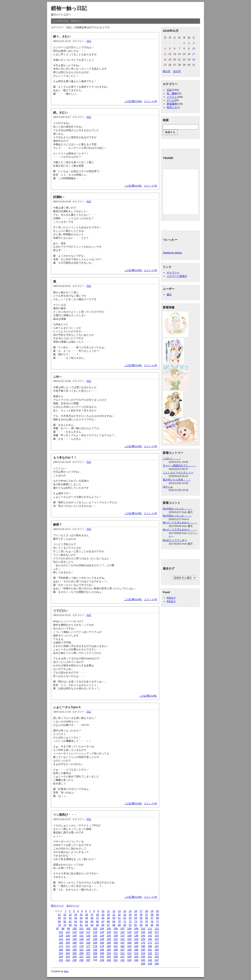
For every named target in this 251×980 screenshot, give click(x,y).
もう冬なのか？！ (65, 457)
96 (157, 925)
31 (114, 915)
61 (70, 921)
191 (81, 950)
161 (81, 943)
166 (116, 943)
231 (150, 957)
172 (157, 943)
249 (150, 964)
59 (59, 921)
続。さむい (60, 112)
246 (150, 960)
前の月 (167, 71)
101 (81, 929)
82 (81, 925)
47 (97, 918)
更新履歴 (172, 104)
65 (92, 921)
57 (152, 918)
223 (95, 957)
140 (143, 936)
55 (141, 918)
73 (136, 921)
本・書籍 (172, 93)
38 (152, 915)
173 (61, 946)
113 (61, 932)
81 (76, 925)
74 (141, 921)
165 (109, 943)
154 (136, 939)
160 (75, 943)
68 (108, 921)
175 (75, 946)
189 (68, 950)
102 (88, 929)
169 (136, 943)
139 (136, 936)
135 (109, 936)
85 (97, 925)
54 (136, 918)
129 (68, 936)
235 (75, 960)
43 (76, 918)
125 (143, 932)
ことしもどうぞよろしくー (178, 473)
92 (136, 925)
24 (76, 915)
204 (68, 953)
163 (95, 943)
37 (146, 915)
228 (129, 957)
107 (122, 929)
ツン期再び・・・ (65, 815)
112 (157, 929)
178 (95, 946)
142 (157, 936)
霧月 (169, 295)
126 (150, 932)
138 (129, 936)
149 (102, 939)
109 (136, 929)
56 (146, 918)
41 (65, 918)
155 (143, 939)
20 (157, 911)
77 (157, 921)
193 (95, 950)
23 (70, 915)
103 (95, 929)
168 (129, 943)
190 (75, 950)
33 (125, 915)
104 (102, 929)
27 (92, 915)
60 (65, 921)
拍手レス (172, 107)
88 (114, 925)
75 (146, 921)
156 (150, 939)
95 (152, 925)
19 (152, 911)
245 (143, 960)
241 (116, 960)
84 (92, 925)
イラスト (172, 97)
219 (68, 957)
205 (75, 953)
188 (61, 950)
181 (116, 946)
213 (129, 953)
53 (130, 918)
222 (88, 957)
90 (125, 925)
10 (103, 911)
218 (61, 957)
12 (114, 911)
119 (102, 932)
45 (86, 918)
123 (129, 932)
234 (68, 960)
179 (102, 946)
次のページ (73, 906)
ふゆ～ (58, 376)
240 (109, 960)
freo (66, 971)
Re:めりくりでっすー (175, 540)
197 (122, 950)
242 (122, 960)
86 (103, 925)
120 (109, 932)
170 (143, 943)
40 (59, 918)
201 (150, 950)
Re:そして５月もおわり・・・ (180, 523)
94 (146, 925)
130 (75, 936)
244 (136, 960)
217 (157, 953)
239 (102, 960)
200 (143, 950)
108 (129, 929)
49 (108, 918)
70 (119, 921)
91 (130, 925)
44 (81, 918)
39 (157, 915)
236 (81, 960)
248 (143, 964)
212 (122, 953)
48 (103, 918)
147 (88, 939)
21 (59, 915)
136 (116, 936)
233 (61, 960)
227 (122, 957)
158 (61, 943)
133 (95, 936)
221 (81, 957)
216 (150, 953)
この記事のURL (133, 101)
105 (109, 929)
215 (143, 953)
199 (136, 950)
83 (86, 925)
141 (150, 936)
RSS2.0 (171, 601)
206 (81, 953)
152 (122, 939)
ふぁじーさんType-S (67, 707)
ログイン (76, 21)
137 (122, 936)
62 (76, 921)
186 (150, 946)
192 (88, 950)
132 (88, 936)
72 (130, 921)
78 (59, 925)
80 (70, 925)
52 (125, 918)
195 (109, 950)
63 (81, 921)
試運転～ (59, 197)
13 (119, 911)
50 (114, 918)
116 (81, 932)
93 (141, 925)
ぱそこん (168, 487)
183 (129, 946)
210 (109, 953)
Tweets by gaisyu (172, 253)
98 (63, 929)
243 (129, 960)
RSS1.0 (171, 598)
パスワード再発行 (177, 276)
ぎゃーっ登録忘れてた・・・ (179, 465)
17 (141, 911)
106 (116, 929)
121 (116, 932)
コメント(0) (150, 101)
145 (75, 939)
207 (88, 953)
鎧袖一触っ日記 (69, 8)
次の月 (177, 71)
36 (141, 915)
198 (129, 950)
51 (119, 918)
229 (136, 957)
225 (109, 957)
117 (88, 932)
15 (130, 911)
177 (88, 946)
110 (143, 929)
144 (68, 939)
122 (122, 932)
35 (136, 915)
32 (119, 915)
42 (70, 918)
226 (116, 957)
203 (61, 953)
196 (116, 950)
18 (146, 911)
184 (136, 946)
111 (150, 929)
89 (119, 925)
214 (136, 953)
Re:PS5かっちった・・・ (177, 509)
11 (108, 911)
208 (95, 953)
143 (61, 939)
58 (157, 918)
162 (88, 943)
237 (88, 960)
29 (103, 915)
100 (75, 929)
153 (129, 939)
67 (103, 921)
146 (81, 939)
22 (65, 915)
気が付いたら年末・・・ (177, 480)
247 (157, 960)
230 (143, 957)
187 (157, 946)
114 (68, 932)
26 (86, 915)
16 (136, 911)
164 (102, 943)
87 (108, 925)
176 (81, 946)
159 (68, 943)
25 (81, 915)
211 (116, 953)
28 (97, 915)
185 (143, 946)
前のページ (57, 906)
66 (97, 921)
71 (125, 921)
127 (157, 932)
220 (75, 957)
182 (122, 946)
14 (125, 911)
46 (92, 918)
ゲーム (171, 100)
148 (95, 939)
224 (102, 957)
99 (68, 929)
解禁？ (58, 525)
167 (122, 943)
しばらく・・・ (172, 458)
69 (114, 921)
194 (102, 950)
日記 (89, 41)
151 (116, 939)
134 (102, 936)
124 (136, 932)
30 (108, 915)
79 (65, 925)
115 (75, 932)
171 (150, 943)
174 (68, 946)
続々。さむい (62, 36)
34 (130, 915)
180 (109, 946)
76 (152, 921)
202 (157, 950)
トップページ (61, 21)
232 (157, 957)
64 (86, 921)
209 (102, 953)
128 (61, 936)
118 (95, 932)
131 (81, 936)
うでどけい (60, 611)
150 (109, 939)
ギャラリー (173, 273)
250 (157, 964)
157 (157, 939)
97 (57, 929)
